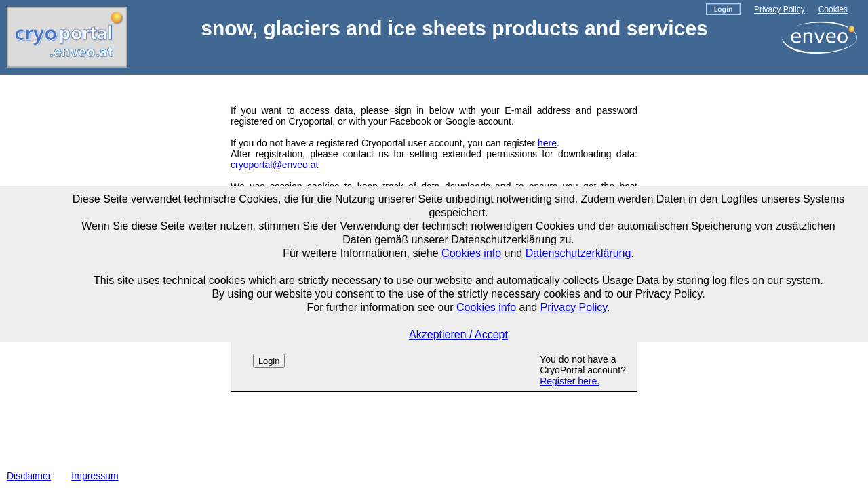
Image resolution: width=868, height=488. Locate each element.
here (547, 143)
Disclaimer (29, 476)
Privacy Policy (780, 9)
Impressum (95, 476)
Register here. (570, 381)
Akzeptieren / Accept (458, 334)
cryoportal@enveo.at (274, 165)
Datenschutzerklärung (578, 253)
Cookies (833, 9)
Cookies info (471, 253)
